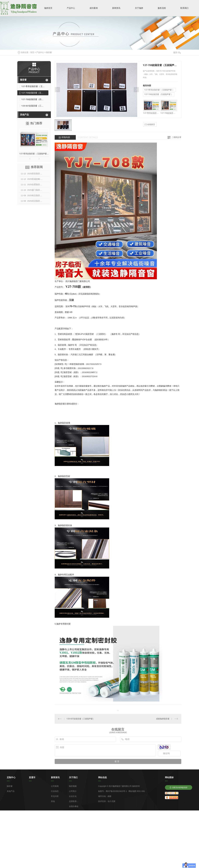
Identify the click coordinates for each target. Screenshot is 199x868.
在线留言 (150, 124)
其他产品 (24, 115)
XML (143, 791)
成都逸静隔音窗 (163, 719)
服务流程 (162, 8)
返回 (177, 52)
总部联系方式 (74, 801)
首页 (32, 52)
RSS (139, 791)
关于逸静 (139, 8)
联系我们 (184, 8)
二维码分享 (177, 137)
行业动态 (55, 791)
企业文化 (73, 796)
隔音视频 (73, 786)
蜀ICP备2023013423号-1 (116, 791)
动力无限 (111, 801)
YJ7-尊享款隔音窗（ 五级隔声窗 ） (34, 154)
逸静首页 (48, 8)
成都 (109, 796)
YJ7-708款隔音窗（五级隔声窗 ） (159, 94)
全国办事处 (74, 806)
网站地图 (132, 791)
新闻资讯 (116, 8)
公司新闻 (55, 786)
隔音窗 (49, 52)
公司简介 (73, 791)
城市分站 (102, 796)
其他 (53, 801)
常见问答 (55, 796)
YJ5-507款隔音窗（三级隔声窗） (81, 719)
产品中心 (71, 8)
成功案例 (94, 8)
